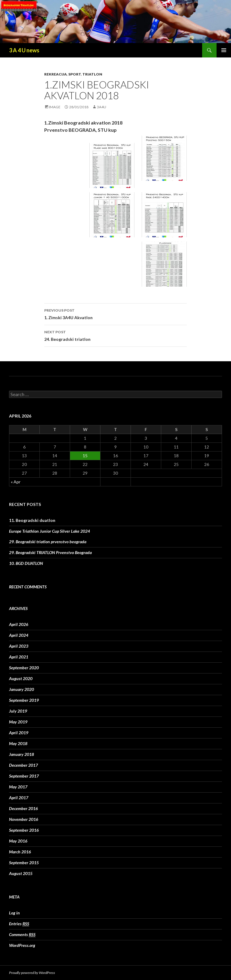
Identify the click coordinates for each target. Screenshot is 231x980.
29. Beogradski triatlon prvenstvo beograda (48, 542)
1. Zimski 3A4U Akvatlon (115, 313)
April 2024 (19, 635)
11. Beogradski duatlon (32, 520)
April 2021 (19, 657)
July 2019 (18, 711)
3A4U (102, 107)
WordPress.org (22, 945)
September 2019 (24, 700)
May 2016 (18, 841)
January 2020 (22, 689)
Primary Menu (224, 50)
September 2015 (24, 863)
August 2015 (21, 873)
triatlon (92, 74)
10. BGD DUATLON (26, 563)
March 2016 (20, 852)
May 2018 (18, 743)
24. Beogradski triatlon (115, 335)
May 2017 (18, 787)
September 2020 (24, 668)
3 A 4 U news (24, 50)
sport (75, 74)
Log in (14, 913)
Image (55, 107)
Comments (22, 935)
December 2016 (23, 808)
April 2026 (19, 624)
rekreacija (55, 74)
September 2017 (24, 776)
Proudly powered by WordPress (32, 973)
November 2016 (24, 819)
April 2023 (19, 646)
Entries (19, 924)
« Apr (16, 482)
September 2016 (24, 830)
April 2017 (19, 798)
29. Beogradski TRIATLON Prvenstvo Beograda (50, 552)
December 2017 (23, 765)
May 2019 (18, 722)
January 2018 (22, 754)
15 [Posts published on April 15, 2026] (85, 456)
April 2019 (19, 733)
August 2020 (21, 678)
